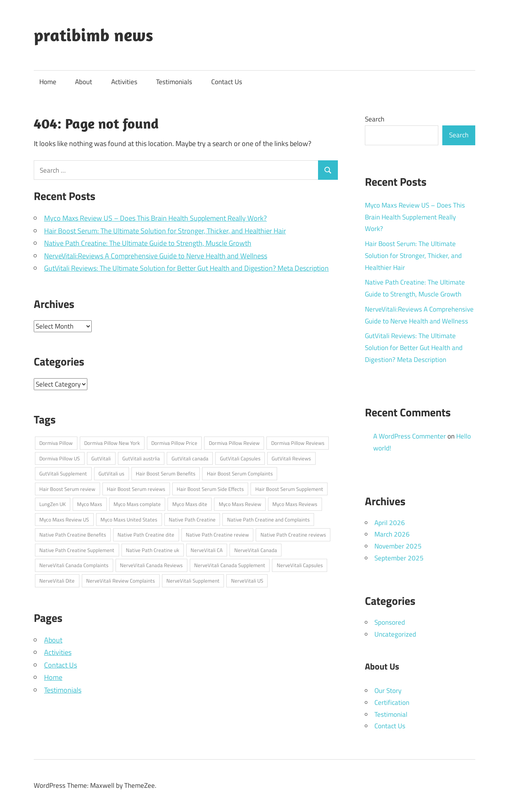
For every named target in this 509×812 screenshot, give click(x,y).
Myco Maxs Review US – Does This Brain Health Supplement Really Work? (155, 218)
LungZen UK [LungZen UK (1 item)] (52, 504)
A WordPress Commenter (410, 436)
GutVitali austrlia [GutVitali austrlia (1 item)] (141, 458)
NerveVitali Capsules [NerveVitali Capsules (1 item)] (300, 565)
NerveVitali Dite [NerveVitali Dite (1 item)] (57, 581)
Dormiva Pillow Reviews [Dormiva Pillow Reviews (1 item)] (298, 443)
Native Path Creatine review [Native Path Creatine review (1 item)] (217, 535)
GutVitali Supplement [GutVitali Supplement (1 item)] (63, 473)
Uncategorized (395, 634)
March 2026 (392, 534)
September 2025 (399, 558)
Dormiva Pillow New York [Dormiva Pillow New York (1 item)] (112, 443)
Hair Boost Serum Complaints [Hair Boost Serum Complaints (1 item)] (240, 473)
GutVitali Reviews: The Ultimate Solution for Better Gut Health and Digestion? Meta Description (186, 268)
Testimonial (391, 714)
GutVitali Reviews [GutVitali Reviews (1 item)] (291, 458)
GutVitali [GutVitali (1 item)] (101, 458)
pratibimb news (94, 35)
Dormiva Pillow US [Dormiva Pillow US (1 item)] (60, 458)
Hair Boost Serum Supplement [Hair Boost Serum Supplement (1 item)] (289, 489)
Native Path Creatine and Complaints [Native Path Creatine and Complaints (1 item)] (268, 520)
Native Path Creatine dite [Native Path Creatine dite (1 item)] (146, 535)
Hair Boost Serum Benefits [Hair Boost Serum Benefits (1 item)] (166, 473)
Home (48, 82)
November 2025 (398, 546)
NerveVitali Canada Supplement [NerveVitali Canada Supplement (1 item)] (230, 565)
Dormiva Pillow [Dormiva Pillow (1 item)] (56, 443)
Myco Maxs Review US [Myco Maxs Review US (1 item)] (64, 520)
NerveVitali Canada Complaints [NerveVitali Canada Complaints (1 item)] (74, 565)
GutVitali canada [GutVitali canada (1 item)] (190, 458)
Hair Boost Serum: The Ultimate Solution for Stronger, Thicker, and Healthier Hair (165, 231)
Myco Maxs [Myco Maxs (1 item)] (90, 504)
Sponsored (390, 622)
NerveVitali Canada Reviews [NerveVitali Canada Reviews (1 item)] (151, 565)
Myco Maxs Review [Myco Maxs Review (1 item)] (240, 504)
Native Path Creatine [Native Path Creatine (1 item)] (192, 520)
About (84, 82)
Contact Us (227, 82)
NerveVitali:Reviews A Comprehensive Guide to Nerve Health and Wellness (156, 256)
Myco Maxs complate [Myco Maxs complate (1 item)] (137, 504)
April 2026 (390, 523)
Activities (124, 82)
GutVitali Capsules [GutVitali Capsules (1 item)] (240, 458)
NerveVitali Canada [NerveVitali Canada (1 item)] (256, 550)
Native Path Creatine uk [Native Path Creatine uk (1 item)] (152, 550)
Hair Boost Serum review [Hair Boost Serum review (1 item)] (67, 489)
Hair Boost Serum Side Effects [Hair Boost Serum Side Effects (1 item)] (210, 489)
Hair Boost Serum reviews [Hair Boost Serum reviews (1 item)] (136, 489)
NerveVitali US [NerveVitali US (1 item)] (247, 581)
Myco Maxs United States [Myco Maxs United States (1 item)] (129, 520)
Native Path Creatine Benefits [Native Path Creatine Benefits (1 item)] (73, 535)
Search (375, 119)
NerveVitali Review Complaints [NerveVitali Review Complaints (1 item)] (121, 581)
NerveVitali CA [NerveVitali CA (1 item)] (207, 550)
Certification (392, 702)
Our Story (388, 691)
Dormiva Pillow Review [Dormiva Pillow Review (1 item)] (234, 443)
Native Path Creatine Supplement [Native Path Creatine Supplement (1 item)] (77, 550)
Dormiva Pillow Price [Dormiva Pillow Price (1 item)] (174, 443)
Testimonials (174, 82)
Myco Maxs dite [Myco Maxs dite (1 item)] (190, 504)
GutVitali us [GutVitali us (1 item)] (111, 473)
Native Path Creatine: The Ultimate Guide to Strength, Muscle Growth (148, 243)
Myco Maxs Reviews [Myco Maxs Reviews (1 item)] (295, 504)
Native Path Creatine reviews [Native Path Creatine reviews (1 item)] (293, 535)
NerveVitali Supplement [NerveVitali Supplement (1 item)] (193, 581)
